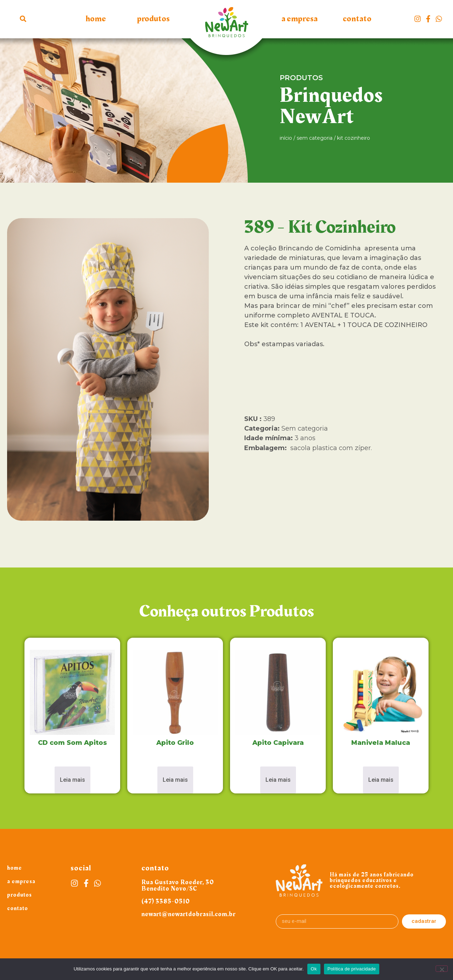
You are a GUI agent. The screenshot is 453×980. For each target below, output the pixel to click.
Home (96, 19)
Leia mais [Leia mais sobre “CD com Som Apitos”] (72, 780)
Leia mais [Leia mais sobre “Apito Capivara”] (278, 780)
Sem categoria (315, 138)
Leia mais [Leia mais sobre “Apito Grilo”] (175, 780)
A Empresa (300, 19)
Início (286, 138)
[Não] (442, 969)
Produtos (153, 19)
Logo (226, 26)
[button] (23, 19)
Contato (357, 19)
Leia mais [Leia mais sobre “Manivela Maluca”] (381, 780)
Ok (314, 969)
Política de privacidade (352, 969)
